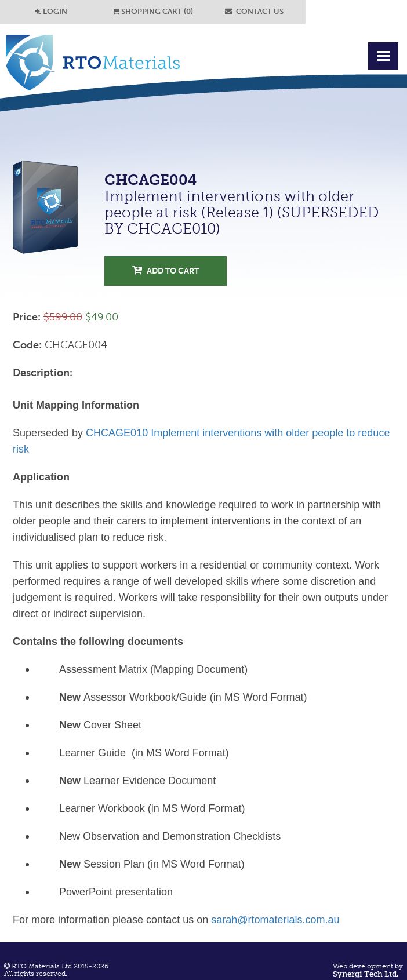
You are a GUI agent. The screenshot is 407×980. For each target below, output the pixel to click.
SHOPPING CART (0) (153, 11)
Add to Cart (166, 270)
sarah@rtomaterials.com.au (275, 920)
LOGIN (51, 11)
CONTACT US (254, 11)
